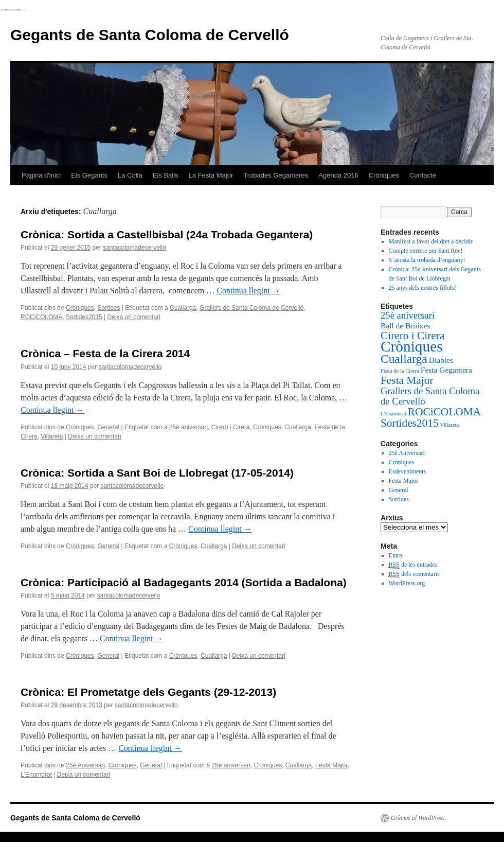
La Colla (130, 175)
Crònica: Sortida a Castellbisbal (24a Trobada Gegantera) (167, 234)
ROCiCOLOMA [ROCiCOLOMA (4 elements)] (444, 412)
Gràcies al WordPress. (419, 818)
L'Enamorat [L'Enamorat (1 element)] (393, 414)
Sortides (109, 308)
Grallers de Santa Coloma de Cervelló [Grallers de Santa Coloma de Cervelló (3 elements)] (430, 396)
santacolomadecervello (134, 248)
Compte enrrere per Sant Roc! (426, 251)
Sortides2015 (84, 317)
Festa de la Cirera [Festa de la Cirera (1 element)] (400, 371)
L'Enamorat (36, 775)
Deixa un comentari (134, 317)
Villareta (52, 436)
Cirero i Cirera (231, 427)
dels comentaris (414, 574)
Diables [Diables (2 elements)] (441, 360)
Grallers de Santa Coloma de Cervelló (251, 308)
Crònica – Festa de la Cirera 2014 (105, 353)
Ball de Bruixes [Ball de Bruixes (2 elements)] (405, 326)
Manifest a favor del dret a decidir (431, 241)
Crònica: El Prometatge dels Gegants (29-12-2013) (148, 692)
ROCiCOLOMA (41, 317)
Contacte (423, 175)
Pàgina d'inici (41, 175)
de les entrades (413, 565)
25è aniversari (188, 427)
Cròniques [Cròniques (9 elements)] (412, 346)
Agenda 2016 (338, 175)
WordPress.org (407, 583)
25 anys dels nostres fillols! (422, 288)
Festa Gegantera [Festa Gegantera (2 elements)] (446, 370)
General (108, 427)
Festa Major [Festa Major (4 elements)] (407, 380)
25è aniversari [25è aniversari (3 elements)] (408, 315)
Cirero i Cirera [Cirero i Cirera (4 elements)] (412, 336)
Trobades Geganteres (276, 175)
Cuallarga (183, 308)
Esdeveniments (408, 471)
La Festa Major (211, 175)
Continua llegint (248, 291)
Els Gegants (89, 175)
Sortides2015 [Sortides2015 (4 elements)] (410, 423)
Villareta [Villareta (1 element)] (450, 425)
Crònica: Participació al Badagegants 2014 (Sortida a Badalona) (184, 582)
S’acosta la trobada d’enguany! (427, 260)
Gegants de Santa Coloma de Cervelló (150, 35)
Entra (395, 555)
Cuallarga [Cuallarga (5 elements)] (404, 359)
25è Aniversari (85, 765)
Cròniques (384, 175)
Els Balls (166, 175)
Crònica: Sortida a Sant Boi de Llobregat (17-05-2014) (157, 473)
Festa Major (331, 765)
